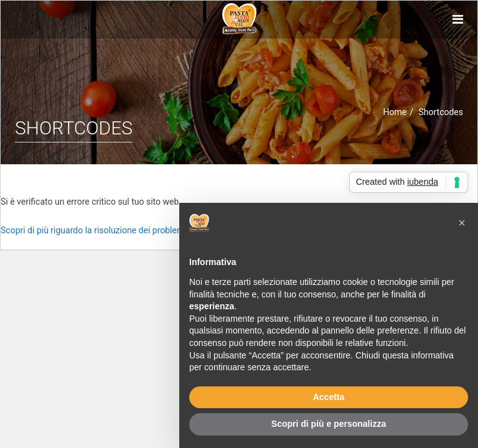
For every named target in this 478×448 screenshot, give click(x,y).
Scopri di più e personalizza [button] (329, 424)
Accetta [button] (329, 397)
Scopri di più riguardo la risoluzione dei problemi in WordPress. (121, 230)
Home (395, 112)
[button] (462, 223)
